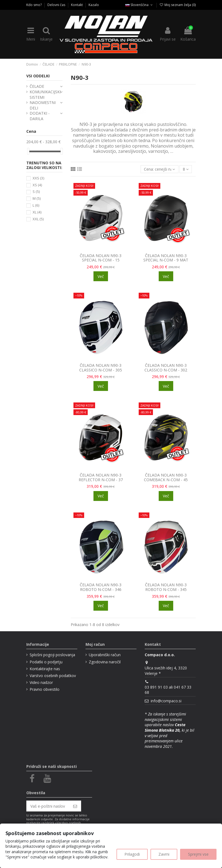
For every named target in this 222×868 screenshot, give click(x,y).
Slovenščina (139, 5)
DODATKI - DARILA (40, 116)
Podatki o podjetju (46, 662)
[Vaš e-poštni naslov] (48, 806)
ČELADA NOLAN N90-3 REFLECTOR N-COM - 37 (101, 477)
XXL (38, 219)
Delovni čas (57, 5)
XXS (38, 178)
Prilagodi (132, 854)
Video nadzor (41, 682)
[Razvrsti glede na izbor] (159, 169)
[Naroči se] (75, 806)
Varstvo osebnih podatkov (53, 676)
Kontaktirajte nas (45, 669)
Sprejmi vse (198, 854)
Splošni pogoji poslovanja (52, 655)
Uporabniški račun (105, 655)
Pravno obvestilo (45, 689)
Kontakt (77, 5)
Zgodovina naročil (105, 662)
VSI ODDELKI (38, 76)
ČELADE (37, 86)
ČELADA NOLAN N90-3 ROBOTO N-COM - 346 (101, 587)
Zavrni (164, 854)
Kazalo (94, 5)
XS (37, 185)
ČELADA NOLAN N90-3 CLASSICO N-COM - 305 (101, 368)
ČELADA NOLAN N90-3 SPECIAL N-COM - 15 (101, 258)
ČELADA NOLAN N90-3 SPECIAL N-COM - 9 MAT (166, 258)
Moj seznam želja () (178, 5)
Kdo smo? (34, 5)
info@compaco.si (166, 701)
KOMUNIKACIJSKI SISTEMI (45, 95)
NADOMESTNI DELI (43, 105)
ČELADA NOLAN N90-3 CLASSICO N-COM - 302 (166, 368)
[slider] (28, 151)
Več (101, 276)
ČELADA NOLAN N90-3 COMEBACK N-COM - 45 (166, 477)
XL (37, 212)
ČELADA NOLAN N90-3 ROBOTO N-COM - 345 (166, 587)
